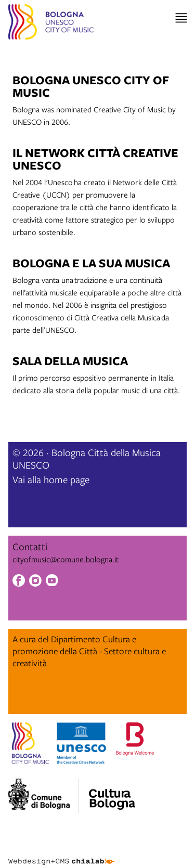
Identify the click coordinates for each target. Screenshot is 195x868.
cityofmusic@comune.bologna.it (66, 559)
